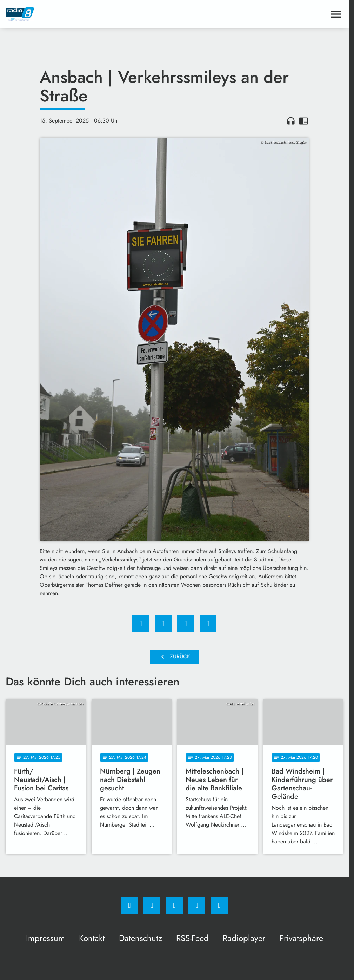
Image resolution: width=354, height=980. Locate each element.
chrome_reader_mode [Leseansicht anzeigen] (303, 121)
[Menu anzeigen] (336, 14)
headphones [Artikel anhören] (291, 121)
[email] (219, 905)
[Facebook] (129, 905)
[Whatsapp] (174, 905)
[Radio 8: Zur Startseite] (90, 14)
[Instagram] (152, 905)
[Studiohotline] (197, 905)
